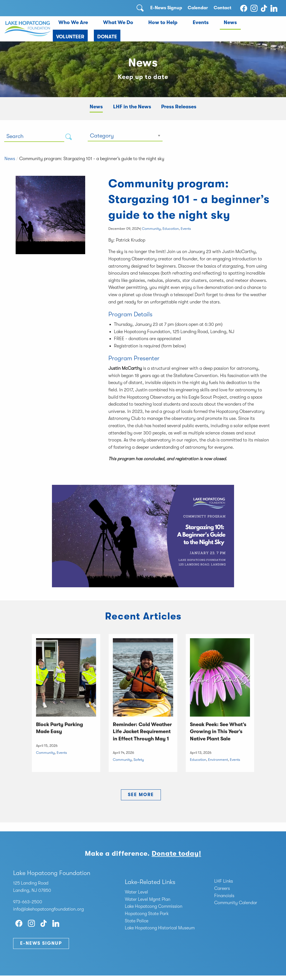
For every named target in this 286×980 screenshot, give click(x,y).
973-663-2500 (28, 902)
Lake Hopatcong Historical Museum (160, 928)
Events (201, 22)
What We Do (118, 22)
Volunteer (70, 37)
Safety (139, 760)
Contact (222, 8)
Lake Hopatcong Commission (154, 906)
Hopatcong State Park (147, 914)
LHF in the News (132, 107)
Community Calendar (236, 903)
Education (171, 229)
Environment (218, 760)
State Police (137, 921)
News (230, 22)
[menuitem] (73, 23)
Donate (107, 37)
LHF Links (224, 881)
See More (141, 795)
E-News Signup (166, 8)
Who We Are (73, 22)
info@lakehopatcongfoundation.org (48, 909)
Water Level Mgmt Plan (148, 899)
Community (151, 229)
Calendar (198, 8)
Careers (222, 888)
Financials (224, 896)
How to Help (163, 22)
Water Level (136, 892)
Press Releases (179, 107)
